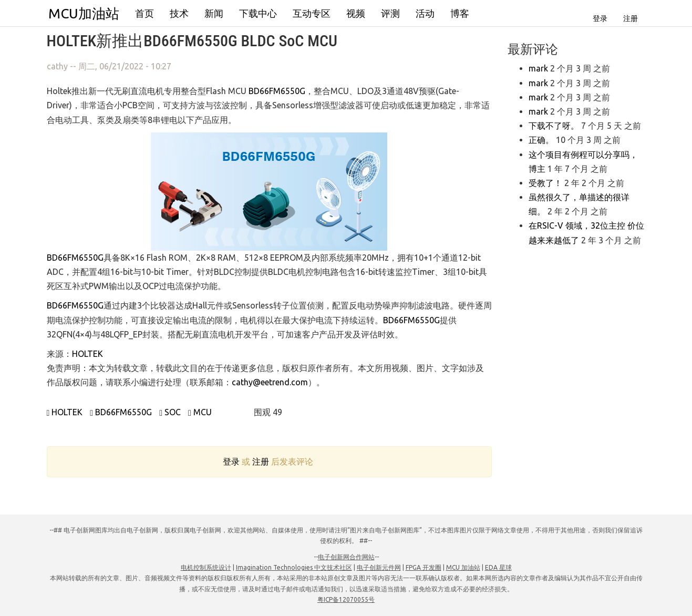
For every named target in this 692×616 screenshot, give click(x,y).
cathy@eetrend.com (270, 382)
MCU (200, 412)
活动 (425, 13)
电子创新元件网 (379, 567)
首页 (144, 13)
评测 (390, 13)
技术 (179, 13)
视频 (356, 13)
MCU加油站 (84, 13)
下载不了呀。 (554, 126)
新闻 (214, 13)
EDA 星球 (498, 567)
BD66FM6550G (277, 91)
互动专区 (312, 13)
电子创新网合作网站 (346, 557)
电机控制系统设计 (206, 567)
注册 (631, 18)
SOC (170, 412)
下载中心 (258, 13)
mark (538, 68)
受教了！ (545, 183)
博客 (460, 13)
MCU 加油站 (463, 567)
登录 (600, 18)
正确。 (541, 140)
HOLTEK (87, 354)
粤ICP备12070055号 (346, 599)
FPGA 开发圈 (424, 567)
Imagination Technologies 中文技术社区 (294, 567)
